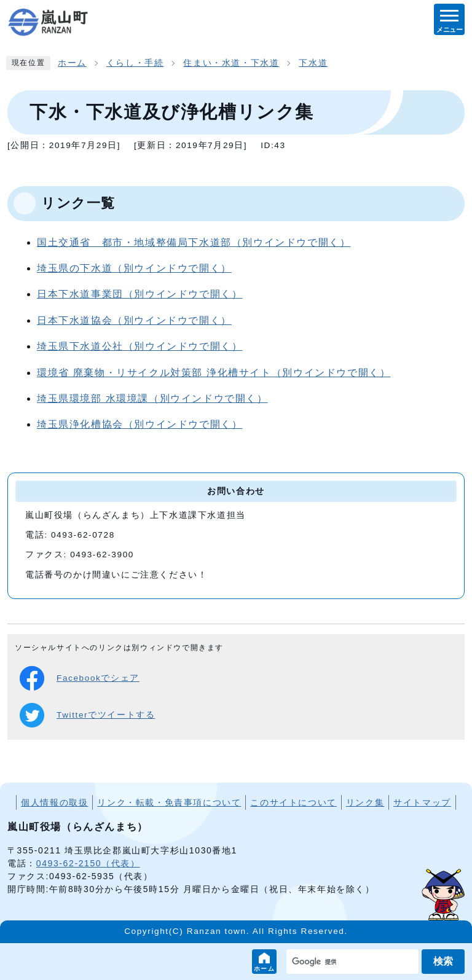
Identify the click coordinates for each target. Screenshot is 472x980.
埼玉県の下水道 (134, 268)
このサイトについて (293, 802)
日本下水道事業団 (140, 294)
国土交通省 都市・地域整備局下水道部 (194, 242)
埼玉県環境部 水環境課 (152, 398)
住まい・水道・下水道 (231, 63)
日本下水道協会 (134, 320)
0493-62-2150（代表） (88, 863)
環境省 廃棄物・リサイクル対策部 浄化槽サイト (214, 373)
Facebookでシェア (80, 678)
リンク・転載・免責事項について (169, 802)
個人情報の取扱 (54, 802)
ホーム (265, 969)
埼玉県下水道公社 (140, 346)
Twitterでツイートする (87, 715)
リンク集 (365, 802)
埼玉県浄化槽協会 (140, 424)
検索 (443, 961)
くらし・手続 (135, 63)
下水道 (313, 63)
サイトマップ (422, 802)
